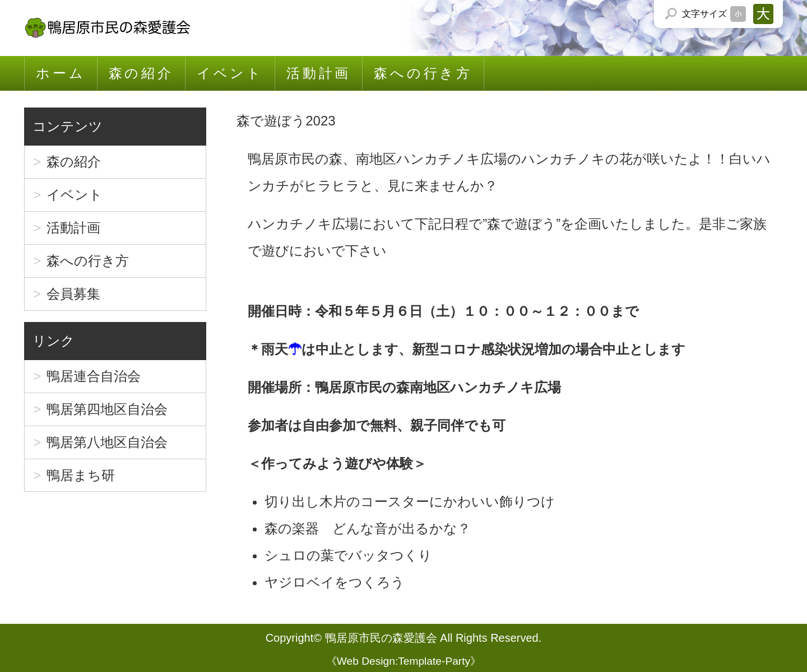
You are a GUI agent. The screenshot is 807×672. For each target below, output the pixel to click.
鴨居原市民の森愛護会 (381, 638)
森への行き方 (423, 73)
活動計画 (319, 73)
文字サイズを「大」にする (763, 14)
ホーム (61, 73)
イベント (230, 73)
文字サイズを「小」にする (738, 14)
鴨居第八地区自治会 (107, 442)
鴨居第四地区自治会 (107, 409)
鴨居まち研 (81, 475)
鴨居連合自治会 (94, 376)
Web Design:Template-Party (404, 661)
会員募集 (73, 294)
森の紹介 (141, 73)
